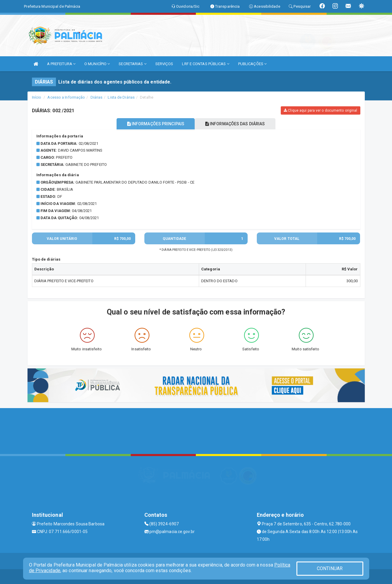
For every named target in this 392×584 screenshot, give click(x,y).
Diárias (97, 97)
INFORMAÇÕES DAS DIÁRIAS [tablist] (237, 124)
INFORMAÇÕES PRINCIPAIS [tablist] (154, 124)
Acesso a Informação (66, 97)
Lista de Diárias (121, 97)
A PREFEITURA (61, 64)
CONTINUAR (330, 568)
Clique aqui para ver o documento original (320, 110)
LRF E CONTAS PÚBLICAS (205, 64)
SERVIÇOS (164, 64)
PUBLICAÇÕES (252, 64)
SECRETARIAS (132, 64)
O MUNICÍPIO (97, 64)
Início (37, 97)
